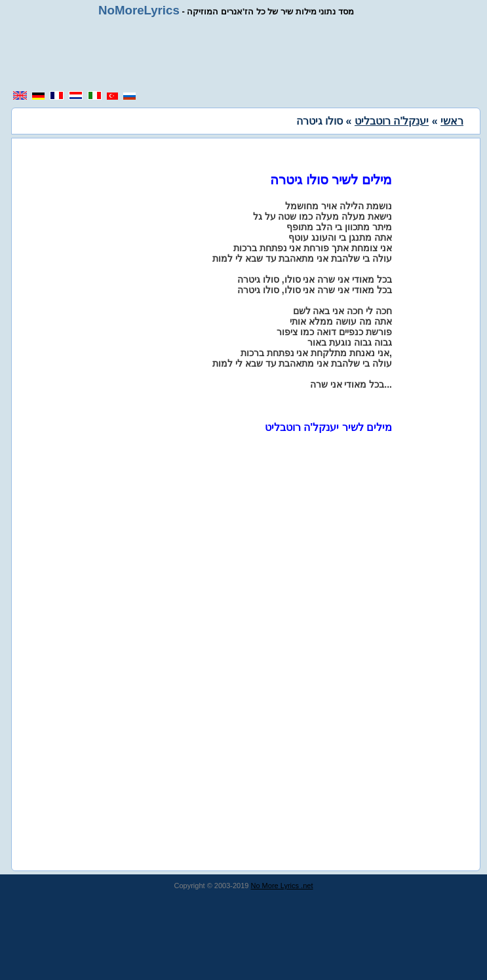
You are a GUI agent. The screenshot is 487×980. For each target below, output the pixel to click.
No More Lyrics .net (282, 886)
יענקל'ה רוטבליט (392, 121)
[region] (248, 54)
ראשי (452, 121)
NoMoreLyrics (139, 10)
